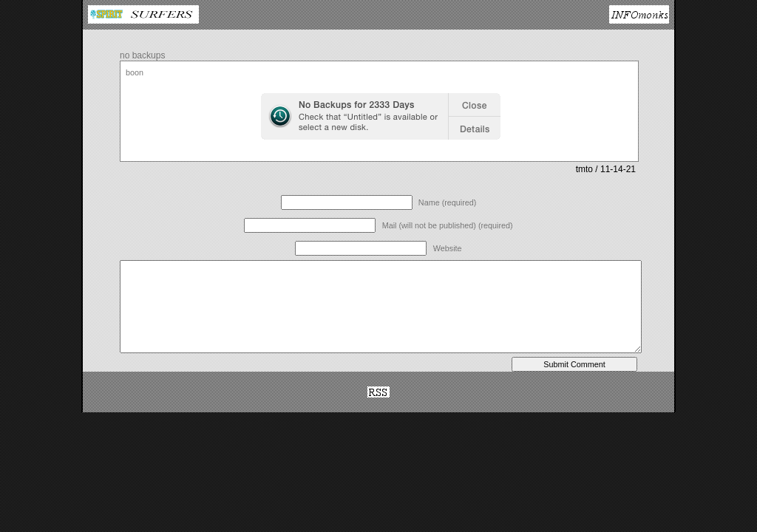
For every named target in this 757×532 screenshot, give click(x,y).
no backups (142, 55)
